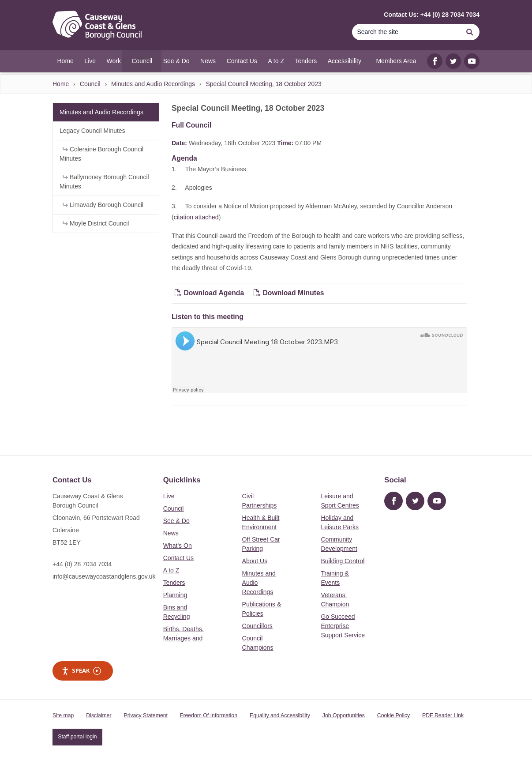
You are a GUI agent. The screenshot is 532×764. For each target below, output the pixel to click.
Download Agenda (210, 293)
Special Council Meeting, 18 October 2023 (263, 84)
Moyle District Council (96, 223)
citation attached (196, 217)
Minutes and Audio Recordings (153, 84)
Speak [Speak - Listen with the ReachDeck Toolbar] (81, 671)
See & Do (176, 521)
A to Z (171, 570)
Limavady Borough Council (103, 205)
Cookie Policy (393, 715)
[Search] (406, 32)
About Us (255, 561)
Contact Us (178, 558)
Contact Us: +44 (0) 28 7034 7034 (432, 15)
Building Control (343, 561)
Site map (63, 715)
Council (90, 84)
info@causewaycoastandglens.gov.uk (104, 576)
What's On (178, 546)
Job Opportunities (344, 715)
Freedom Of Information (209, 715)
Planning (175, 595)
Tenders (174, 583)
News (171, 533)
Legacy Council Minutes (92, 131)
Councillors (257, 626)
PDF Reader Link (443, 715)
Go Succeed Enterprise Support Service (343, 626)
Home (61, 84)
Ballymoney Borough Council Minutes (104, 182)
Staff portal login (77, 737)
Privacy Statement (146, 715)
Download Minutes (289, 293)
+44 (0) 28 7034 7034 (82, 564)
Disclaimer (99, 715)
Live (169, 496)
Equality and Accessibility (280, 715)
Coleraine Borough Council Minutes (101, 154)
